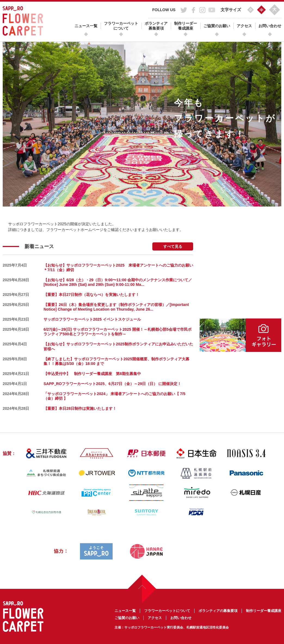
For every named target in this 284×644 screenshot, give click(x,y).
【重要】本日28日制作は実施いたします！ (80, 408)
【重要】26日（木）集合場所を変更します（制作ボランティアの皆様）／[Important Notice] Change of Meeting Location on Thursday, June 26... (116, 307)
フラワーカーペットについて (121, 26)
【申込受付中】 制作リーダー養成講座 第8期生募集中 (92, 374)
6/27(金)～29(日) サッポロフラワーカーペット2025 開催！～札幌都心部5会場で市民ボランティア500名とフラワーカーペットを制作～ (118, 332)
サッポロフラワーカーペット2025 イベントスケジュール (92, 319)
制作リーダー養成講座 (186, 26)
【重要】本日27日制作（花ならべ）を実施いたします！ (91, 295)
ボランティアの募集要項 (218, 611)
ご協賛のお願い (217, 26)
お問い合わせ (270, 26)
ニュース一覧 (86, 26)
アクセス (244, 26)
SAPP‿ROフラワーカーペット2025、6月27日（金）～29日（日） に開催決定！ (112, 384)
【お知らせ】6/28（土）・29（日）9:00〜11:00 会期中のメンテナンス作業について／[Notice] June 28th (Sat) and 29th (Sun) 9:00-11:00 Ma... (118, 282)
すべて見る (173, 246)
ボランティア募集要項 (156, 26)
